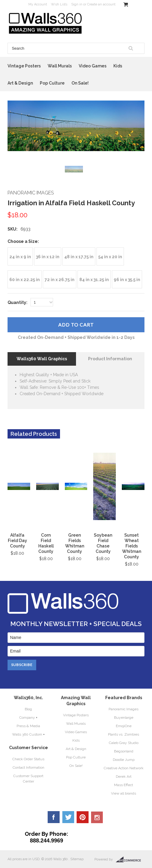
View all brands (123, 793)
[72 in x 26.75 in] (60, 279)
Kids (118, 66)
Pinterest (83, 817)
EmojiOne (124, 726)
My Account (38, 4)
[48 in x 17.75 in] (79, 256)
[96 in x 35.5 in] (127, 279)
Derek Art (124, 777)
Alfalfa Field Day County (17, 541)
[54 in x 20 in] (110, 256)
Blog (28, 709)
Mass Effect (123, 785)
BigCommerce (130, 860)
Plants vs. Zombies (123, 734)
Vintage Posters (24, 66)
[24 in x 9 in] (20, 256)
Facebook (54, 817)
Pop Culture (52, 83)
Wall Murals (60, 66)
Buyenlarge (124, 718)
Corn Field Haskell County (46, 543)
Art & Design (20, 83)
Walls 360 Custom (27, 734)
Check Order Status (28, 759)
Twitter (68, 817)
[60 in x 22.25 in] (25, 279)
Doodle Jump (124, 760)
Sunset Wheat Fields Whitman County (132, 546)
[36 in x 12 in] (48, 256)
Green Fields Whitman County (75, 543)
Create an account (101, 4)
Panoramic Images (123, 709)
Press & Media (28, 726)
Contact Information (28, 767)
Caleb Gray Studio (124, 743)
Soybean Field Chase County (103, 543)
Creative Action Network (124, 768)
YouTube (97, 817)
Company (27, 718)
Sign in (77, 4)
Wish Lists (59, 4)
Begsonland (124, 751)
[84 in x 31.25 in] (94, 279)
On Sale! (80, 83)
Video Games (93, 66)
